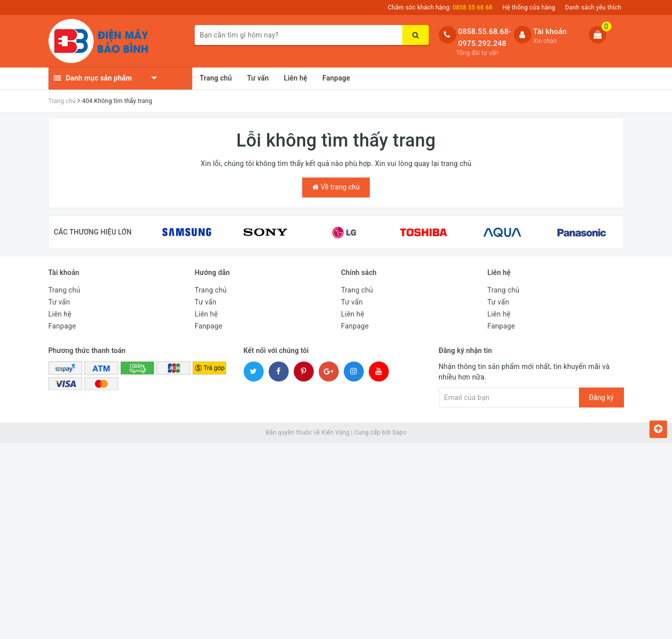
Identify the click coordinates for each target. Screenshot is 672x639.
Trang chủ (216, 78)
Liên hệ (295, 78)
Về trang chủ (336, 187)
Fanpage (336, 78)
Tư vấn (258, 78)
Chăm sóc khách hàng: (440, 7)
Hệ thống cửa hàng (529, 7)
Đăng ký (601, 397)
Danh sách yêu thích (593, 7)
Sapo (399, 432)
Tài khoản (550, 31)
